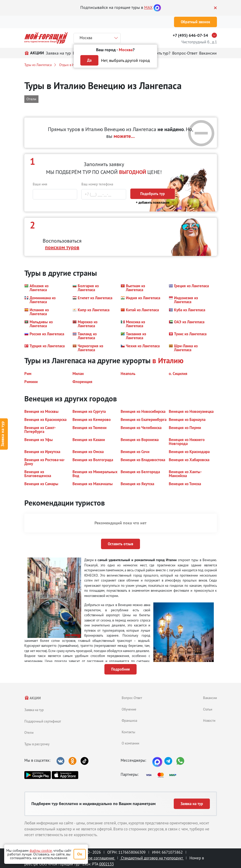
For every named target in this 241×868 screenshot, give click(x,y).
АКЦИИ (33, 698)
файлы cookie (41, 851)
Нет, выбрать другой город (125, 60)
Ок (80, 854)
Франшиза (129, 720)
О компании (130, 743)
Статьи (208, 709)
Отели (29, 732)
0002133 (107, 864)
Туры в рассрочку (37, 744)
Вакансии (210, 698)
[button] (45, 288)
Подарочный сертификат (43, 721)
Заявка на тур (34, 710)
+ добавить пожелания (153, 203)
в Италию (168, 360)
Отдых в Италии (71, 65)
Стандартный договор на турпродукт (152, 858)
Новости (209, 720)
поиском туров (62, 247)
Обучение (129, 709)
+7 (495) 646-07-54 (190, 35)
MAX (148, 7)
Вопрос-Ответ (132, 698)
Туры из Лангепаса (38, 65)
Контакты (128, 732)
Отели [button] (31, 99)
